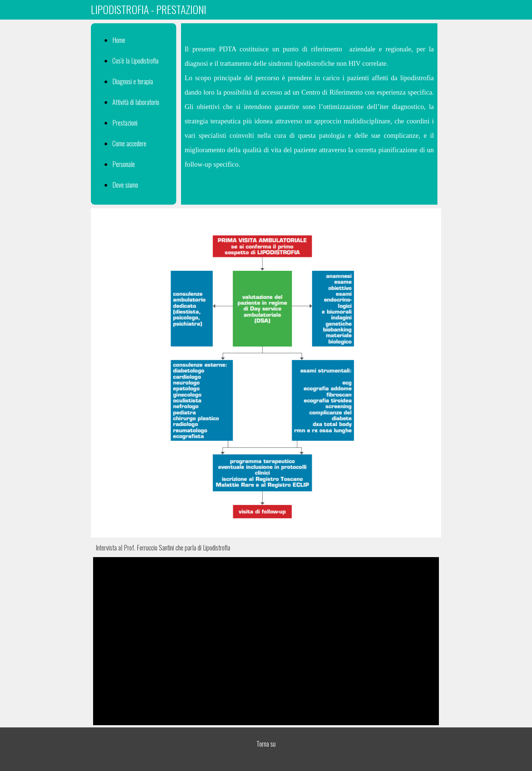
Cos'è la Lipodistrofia (135, 60)
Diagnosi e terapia (133, 81)
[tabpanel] (266, 9)
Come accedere (129, 143)
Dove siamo (125, 185)
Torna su (266, 743)
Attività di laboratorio (136, 102)
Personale (124, 164)
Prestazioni (125, 122)
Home (119, 40)
